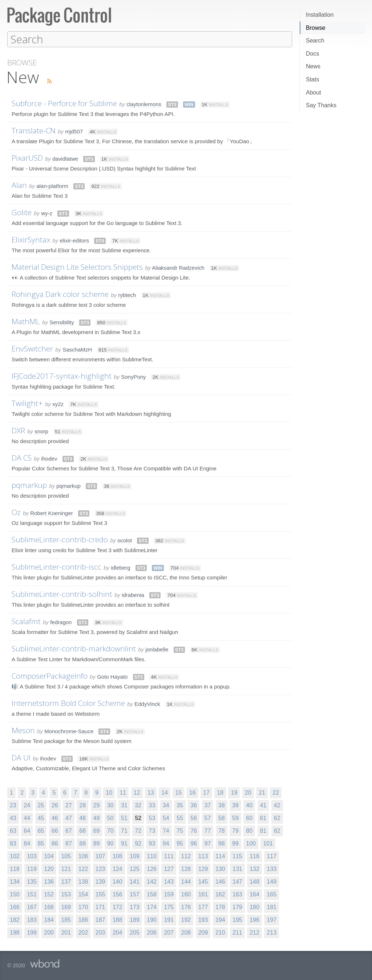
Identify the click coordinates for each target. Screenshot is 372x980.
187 (100, 919)
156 (118, 894)
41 (263, 805)
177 (203, 907)
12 (137, 792)
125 (135, 869)
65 (41, 830)
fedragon (61, 622)
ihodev (49, 458)
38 (222, 805)
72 (138, 830)
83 (13, 843)
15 (178, 792)
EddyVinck (147, 704)
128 (186, 869)
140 (118, 881)
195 (237, 919)
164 (254, 894)
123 (100, 869)
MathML (26, 321)
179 (237, 907)
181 (272, 907)
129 (203, 869)
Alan (19, 185)
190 (152, 919)
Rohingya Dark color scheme (60, 294)
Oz (16, 512)
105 (66, 856)
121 (66, 869)
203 (100, 932)
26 (55, 805)
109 (135, 856)
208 (186, 932)
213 (272, 932)
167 (32, 907)
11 (123, 792)
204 (118, 932)
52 (138, 818)
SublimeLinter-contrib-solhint (62, 594)
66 (55, 830)
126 (152, 869)
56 (194, 818)
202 (83, 932)
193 (203, 919)
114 (220, 856)
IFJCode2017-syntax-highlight (62, 375)
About (314, 93)
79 (235, 830)
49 (97, 818)
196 (254, 919)
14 (165, 792)
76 (194, 830)
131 (237, 869)
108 (118, 856)
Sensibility (62, 322)
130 (220, 869)
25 (41, 805)
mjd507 (74, 131)
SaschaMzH (77, 349)
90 (110, 843)
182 (15, 919)
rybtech (127, 295)
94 (166, 843)
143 (169, 881)
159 (169, 894)
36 (194, 805)
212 (254, 932)
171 (100, 907)
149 (272, 881)
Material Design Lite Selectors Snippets (77, 266)
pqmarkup (29, 485)
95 (180, 843)
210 (220, 932)
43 (13, 818)
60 (249, 818)
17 (206, 792)
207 (169, 932)
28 (82, 805)
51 (124, 818)
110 (152, 856)
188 (118, 919)
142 (152, 881)
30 (110, 805)
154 (83, 894)
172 (118, 907)
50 (110, 818)
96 (194, 843)
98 (222, 843)
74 (166, 830)
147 (237, 881)
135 (32, 881)
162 (220, 894)
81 (263, 830)
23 (13, 805)
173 (135, 907)
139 (100, 881)
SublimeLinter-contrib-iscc (56, 566)
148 (254, 881)
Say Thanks (321, 105)
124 (118, 869)
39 (235, 805)
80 (249, 830)
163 (237, 894)
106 (83, 856)
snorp (41, 431)
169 (66, 907)
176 (186, 907)
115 (237, 856)
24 (27, 805)
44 (27, 818)
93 (152, 843)
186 (83, 919)
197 (272, 919)
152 (49, 894)
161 (203, 894)
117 (272, 856)
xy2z (58, 404)
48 (82, 818)
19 (234, 792)
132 (254, 869)
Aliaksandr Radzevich (178, 267)
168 (49, 907)
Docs (312, 54)
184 (49, 919)
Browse (316, 28)
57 (208, 818)
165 (272, 894)
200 (49, 932)
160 (186, 894)
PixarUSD (27, 157)
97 (208, 843)
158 (152, 894)
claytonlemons (144, 104)
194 (220, 919)
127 (169, 869)
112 (186, 856)
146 (220, 881)
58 (222, 818)
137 (66, 881)
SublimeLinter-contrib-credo (60, 539)
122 (83, 869)
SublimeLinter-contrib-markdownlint (74, 648)
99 (235, 843)
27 (69, 805)
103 (32, 856)
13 (151, 792)
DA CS (22, 457)
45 (41, 818)
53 (152, 818)
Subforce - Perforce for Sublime (64, 103)
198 (15, 932)
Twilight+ (27, 403)
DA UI (21, 757)
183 (32, 919)
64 (27, 830)
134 (15, 881)
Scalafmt (26, 621)
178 (220, 907)
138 (83, 881)
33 (152, 805)
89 (97, 843)
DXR (18, 430)
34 (166, 805)
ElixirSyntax (31, 239)
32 (138, 805)
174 (152, 907)
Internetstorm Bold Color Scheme (68, 703)
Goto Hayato (112, 676)
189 (135, 919)
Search (315, 41)
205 (135, 932)
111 (169, 856)
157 (135, 894)
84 (27, 843)
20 (248, 792)
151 (32, 894)
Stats (312, 79)
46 (55, 818)
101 (268, 843)
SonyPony (133, 376)
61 (263, 818)
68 (82, 830)
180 (254, 907)
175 (169, 907)
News (313, 66)
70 (110, 830)
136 (49, 881)
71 (124, 830)
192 (186, 919)
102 (15, 856)
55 (180, 818)
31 (124, 805)
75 (180, 830)
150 (15, 894)
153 (66, 894)
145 (203, 881)
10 (109, 792)
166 (15, 907)
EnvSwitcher (32, 348)
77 (208, 830)
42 (277, 805)
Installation (320, 15)
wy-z (47, 213)
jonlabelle (157, 649)
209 (203, 932)
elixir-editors (74, 240)
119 (32, 869)
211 (237, 932)
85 (41, 843)
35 (180, 805)
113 (203, 856)
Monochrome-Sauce (69, 731)
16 (193, 792)
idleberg (120, 567)
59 (235, 818)
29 (97, 805)
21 (262, 792)
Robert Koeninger (52, 513)
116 (254, 856)
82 (277, 830)
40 (249, 805)
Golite (22, 212)
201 (66, 932)
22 (276, 792)
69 (97, 830)
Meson (23, 730)
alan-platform (52, 186)
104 (49, 856)
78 (222, 830)
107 (100, 856)
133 (272, 869)
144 (186, 881)
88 (82, 843)
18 (220, 792)
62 (277, 818)
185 (66, 919)
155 (100, 894)
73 (152, 830)
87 (69, 843)
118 (15, 869)
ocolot (125, 540)
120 (49, 869)
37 (208, 805)
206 (152, 932)
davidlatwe (65, 158)
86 (55, 843)
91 (124, 843)
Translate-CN (34, 130)
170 (83, 907)
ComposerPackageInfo (50, 675)
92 (138, 843)
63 (13, 830)
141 (135, 881)
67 (69, 830)
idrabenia (133, 595)
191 (169, 919)
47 (69, 818)
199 (32, 932)
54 (166, 818)
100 (251, 843)
